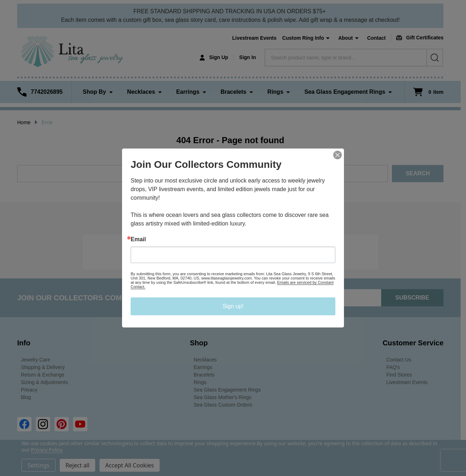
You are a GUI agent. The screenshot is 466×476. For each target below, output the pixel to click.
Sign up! (233, 306)
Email (138, 239)
